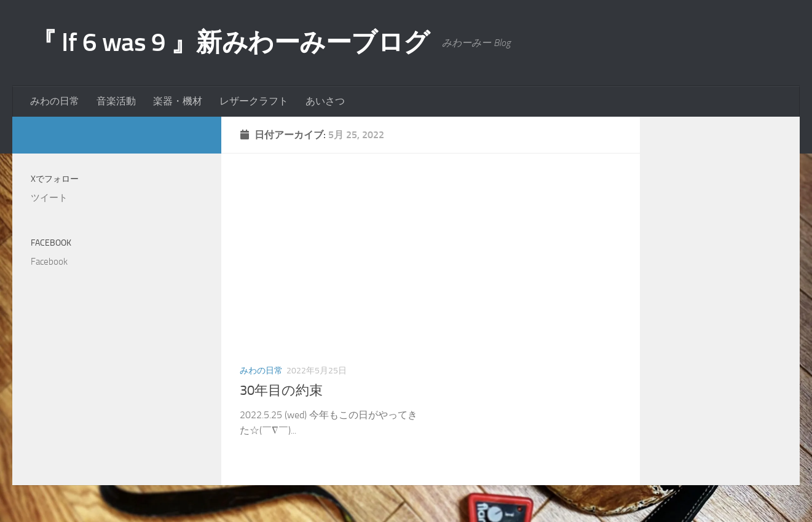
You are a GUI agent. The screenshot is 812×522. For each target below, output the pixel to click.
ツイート (49, 198)
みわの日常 (55, 101)
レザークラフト (254, 101)
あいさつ (325, 101)
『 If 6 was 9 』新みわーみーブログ (230, 42)
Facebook (51, 243)
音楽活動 (116, 101)
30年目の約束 (281, 391)
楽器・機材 (178, 101)
